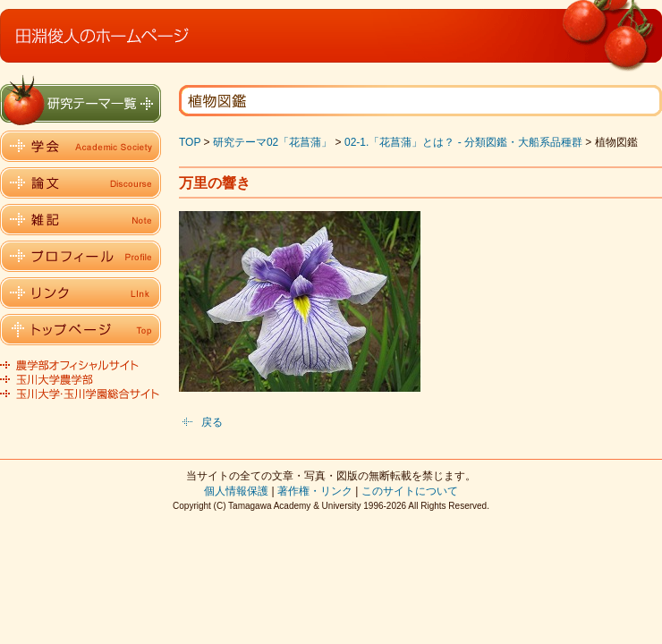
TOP (190, 142)
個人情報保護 (236, 491)
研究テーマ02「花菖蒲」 (272, 142)
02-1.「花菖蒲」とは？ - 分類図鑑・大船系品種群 (463, 142)
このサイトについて (410, 491)
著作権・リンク (315, 491)
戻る (212, 422)
